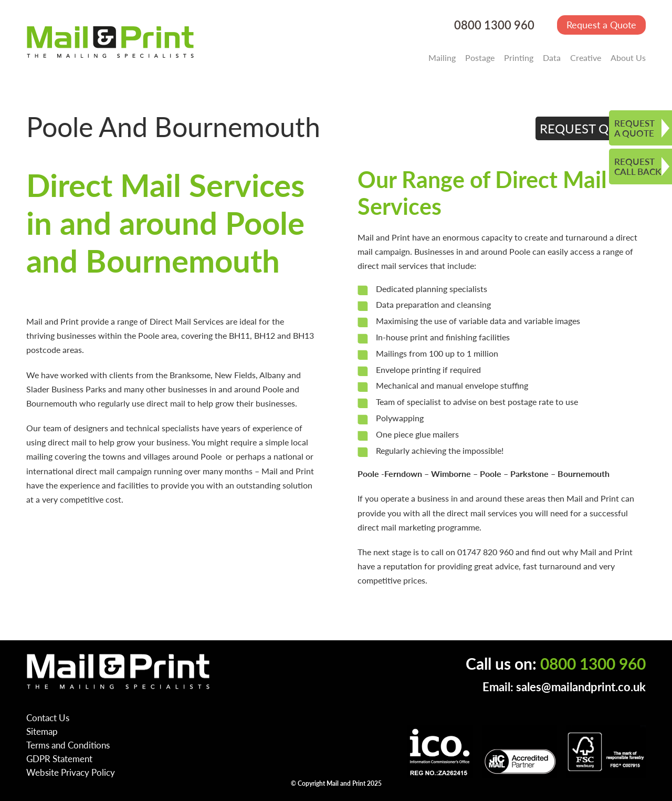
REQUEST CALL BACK (638, 166)
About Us (628, 58)
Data (552, 58)
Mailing (442, 58)
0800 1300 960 (494, 25)
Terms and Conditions (68, 745)
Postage (480, 58)
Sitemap (42, 731)
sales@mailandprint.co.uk (581, 687)
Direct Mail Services (187, 321)
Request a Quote (601, 24)
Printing (519, 58)
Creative (586, 58)
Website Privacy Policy (71, 772)
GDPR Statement (59, 758)
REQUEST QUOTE (591, 128)
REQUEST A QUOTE (634, 128)
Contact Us (48, 717)
